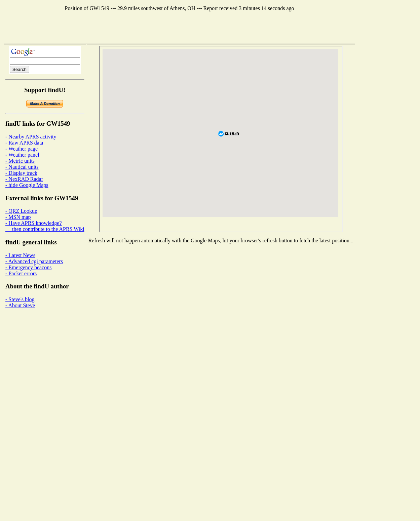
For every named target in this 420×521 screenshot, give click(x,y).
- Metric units (20, 161)
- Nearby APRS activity (31, 137)
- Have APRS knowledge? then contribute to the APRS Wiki (45, 226)
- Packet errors (21, 273)
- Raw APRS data (24, 143)
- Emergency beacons (28, 267)
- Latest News (20, 255)
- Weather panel (22, 155)
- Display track (21, 173)
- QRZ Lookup (21, 211)
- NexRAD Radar (24, 179)
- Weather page (22, 149)
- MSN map (18, 217)
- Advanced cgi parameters (34, 261)
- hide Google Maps (27, 185)
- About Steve (20, 305)
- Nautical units (22, 167)
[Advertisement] (180, 27)
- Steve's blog (20, 299)
